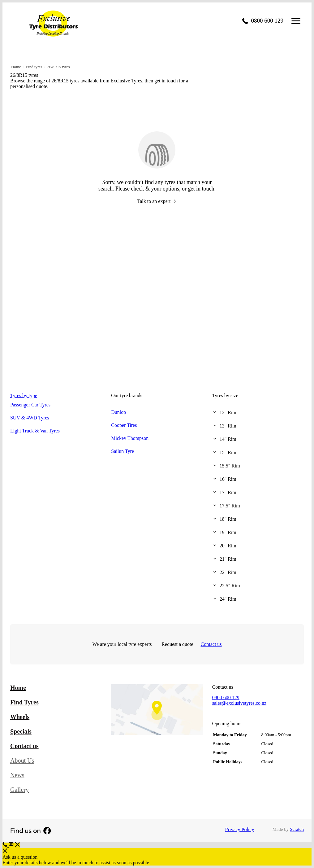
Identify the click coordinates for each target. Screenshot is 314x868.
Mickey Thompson (130, 438)
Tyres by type (24, 395)
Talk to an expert (157, 201)
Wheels (20, 717)
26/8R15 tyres (58, 67)
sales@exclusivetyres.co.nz (239, 703)
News (17, 775)
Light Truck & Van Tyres (35, 431)
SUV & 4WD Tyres (30, 418)
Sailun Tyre (123, 451)
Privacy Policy (240, 829)
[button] (14, 845)
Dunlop (118, 412)
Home (16, 67)
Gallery (19, 790)
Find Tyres (24, 702)
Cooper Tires (124, 425)
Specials (21, 731)
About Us (22, 761)
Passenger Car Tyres (30, 405)
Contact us (211, 644)
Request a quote (177, 644)
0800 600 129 (226, 697)
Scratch (297, 829)
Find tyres (34, 67)
